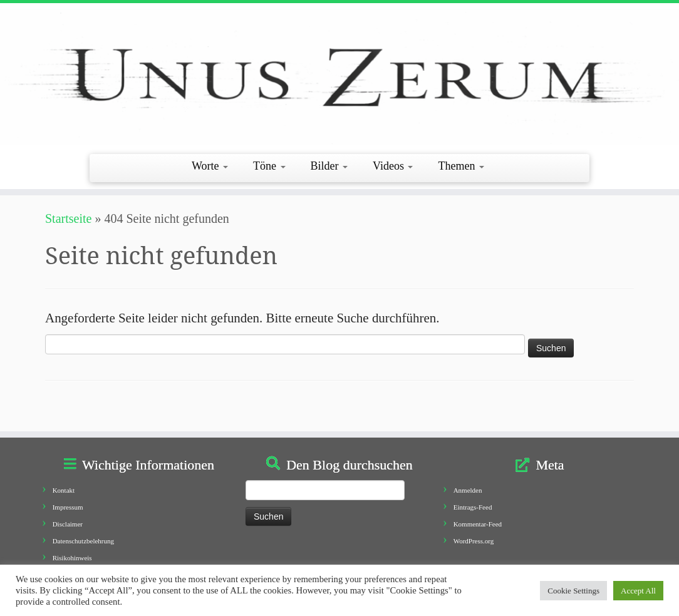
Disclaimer (68, 524)
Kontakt (64, 490)
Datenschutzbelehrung (83, 541)
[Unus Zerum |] (339, 77)
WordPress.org (474, 541)
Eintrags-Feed (473, 507)
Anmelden (468, 490)
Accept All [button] (638, 591)
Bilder (329, 166)
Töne (269, 166)
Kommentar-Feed (478, 524)
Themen (461, 166)
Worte (210, 166)
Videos (393, 166)
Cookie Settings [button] (573, 591)
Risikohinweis (72, 558)
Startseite (68, 218)
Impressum (68, 507)
